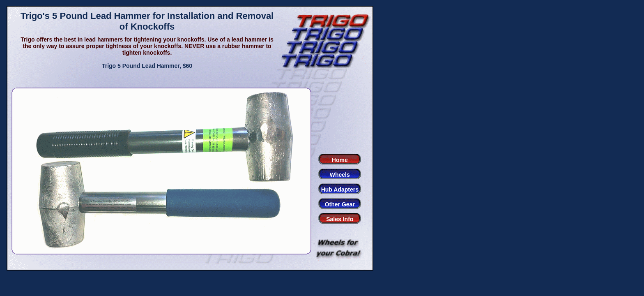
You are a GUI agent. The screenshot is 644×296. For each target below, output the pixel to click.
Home (340, 160)
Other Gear (340, 204)
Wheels (340, 175)
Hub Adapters (340, 190)
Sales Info (340, 219)
